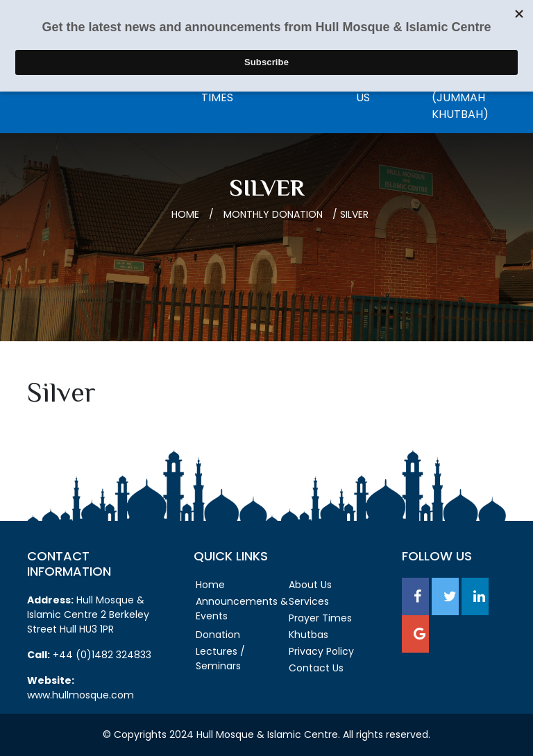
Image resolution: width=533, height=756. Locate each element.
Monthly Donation (273, 214)
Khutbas (308, 635)
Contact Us (316, 668)
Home (185, 214)
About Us (310, 585)
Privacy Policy (321, 651)
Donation (218, 635)
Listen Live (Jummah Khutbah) (461, 97)
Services (309, 601)
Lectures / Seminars (220, 659)
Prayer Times (320, 618)
